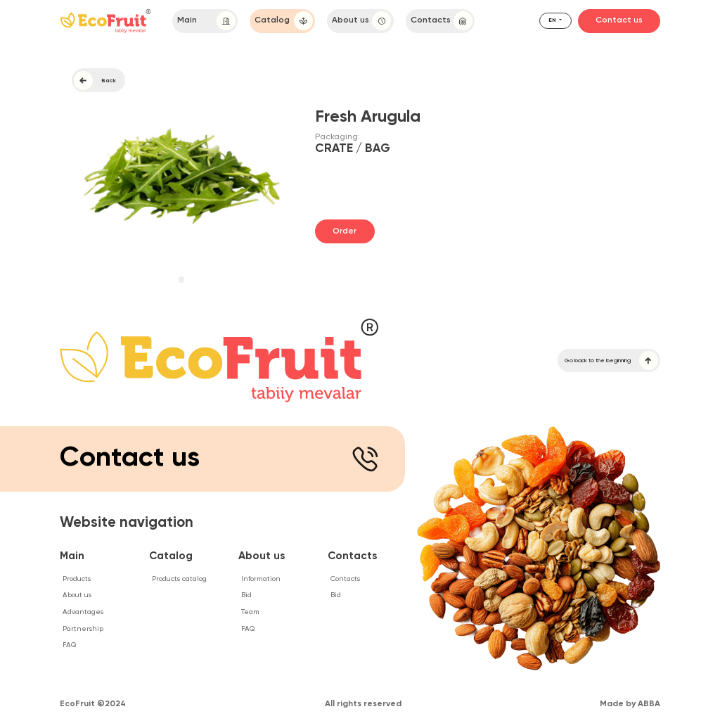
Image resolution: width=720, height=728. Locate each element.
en (553, 20)
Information (261, 579)
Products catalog (179, 579)
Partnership (83, 629)
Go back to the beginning (611, 360)
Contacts (442, 21)
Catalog (284, 21)
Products (77, 579)
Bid (246, 595)
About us (361, 21)
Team (250, 612)
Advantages (83, 612)
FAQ (69, 645)
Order (345, 231)
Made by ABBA (630, 704)
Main (206, 21)
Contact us (619, 20)
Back (95, 81)
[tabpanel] (182, 175)
